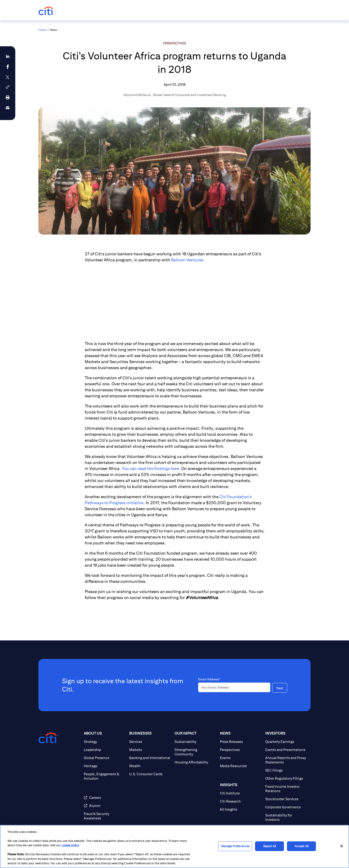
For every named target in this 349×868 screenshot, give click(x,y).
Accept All (302, 846)
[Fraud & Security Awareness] (105, 816)
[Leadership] (105, 750)
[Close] (342, 846)
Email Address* (209, 679)
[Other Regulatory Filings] (286, 778)
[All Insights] (241, 809)
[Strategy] (105, 742)
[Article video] (174, 302)
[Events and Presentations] (286, 750)
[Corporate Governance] (286, 807)
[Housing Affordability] (195, 762)
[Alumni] (105, 806)
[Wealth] (150, 766)
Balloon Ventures (187, 260)
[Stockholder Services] (286, 799)
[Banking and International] (150, 758)
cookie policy (70, 845)
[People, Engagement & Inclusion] (105, 776)
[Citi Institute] (241, 793)
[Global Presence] (105, 758)
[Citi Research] (241, 801)
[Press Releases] (241, 742)
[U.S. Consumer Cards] (150, 774)
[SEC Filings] (286, 770)
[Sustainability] (195, 742)
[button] (8, 87)
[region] (174, 846)
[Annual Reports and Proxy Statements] (286, 760)
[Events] (241, 758)
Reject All (270, 846)
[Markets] (150, 750)
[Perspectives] (241, 750)
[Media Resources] (241, 766)
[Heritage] (105, 766)
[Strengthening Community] (195, 752)
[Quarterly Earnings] (286, 742)
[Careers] (105, 798)
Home (42, 30)
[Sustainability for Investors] (286, 817)
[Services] (150, 742)
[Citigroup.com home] (49, 738)
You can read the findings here (150, 468)
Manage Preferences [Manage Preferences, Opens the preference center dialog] (235, 846)
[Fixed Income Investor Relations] (286, 789)
